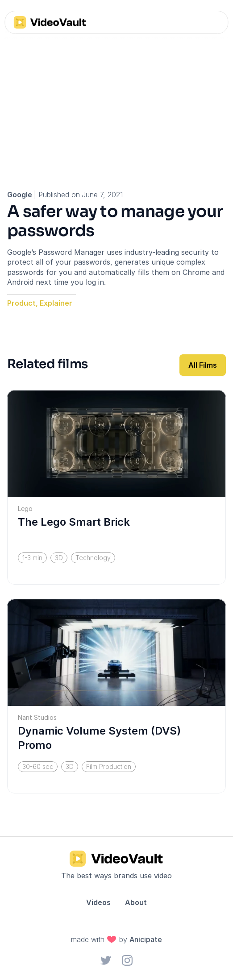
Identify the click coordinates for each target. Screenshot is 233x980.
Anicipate (146, 939)
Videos (98, 902)
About (136, 902)
